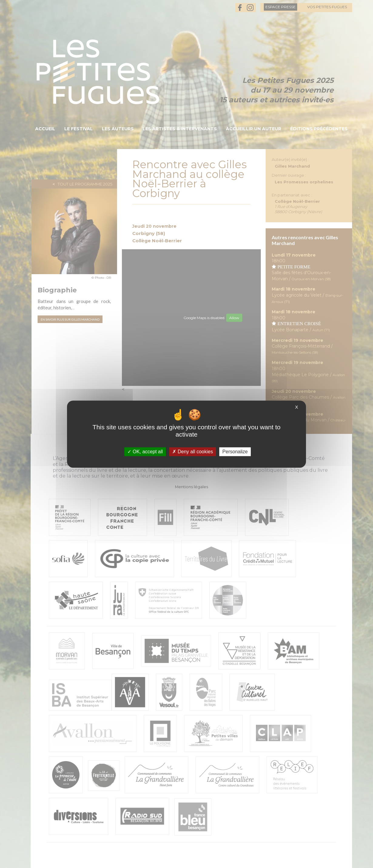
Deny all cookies (193, 452)
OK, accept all (145, 452)
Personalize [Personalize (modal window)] (235, 452)
